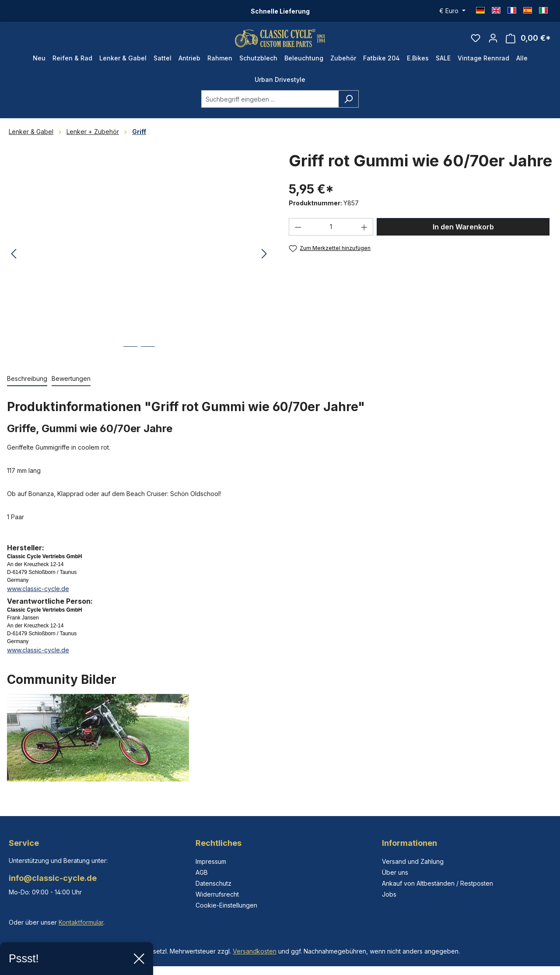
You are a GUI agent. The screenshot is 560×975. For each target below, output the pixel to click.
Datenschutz (213, 883)
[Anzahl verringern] (298, 235)
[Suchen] (348, 107)
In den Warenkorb (463, 235)
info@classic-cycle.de (53, 878)
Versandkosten (255, 951)
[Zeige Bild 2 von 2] (148, 361)
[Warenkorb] (528, 42)
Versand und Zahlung (413, 861)
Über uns (395, 872)
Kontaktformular (81, 922)
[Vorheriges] (14, 262)
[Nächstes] (264, 262)
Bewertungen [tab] (71, 387)
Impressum (211, 861)
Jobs (389, 894)
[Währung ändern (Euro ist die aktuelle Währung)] (452, 11)
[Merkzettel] (476, 42)
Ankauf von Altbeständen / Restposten (437, 883)
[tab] (27, 387)
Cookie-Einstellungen (226, 905)
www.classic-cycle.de (38, 597)
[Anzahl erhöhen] (364, 235)
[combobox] (270, 107)
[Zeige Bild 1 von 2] (130, 361)
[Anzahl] (331, 235)
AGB (202, 872)
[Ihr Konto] (493, 42)
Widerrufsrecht (217, 894)
